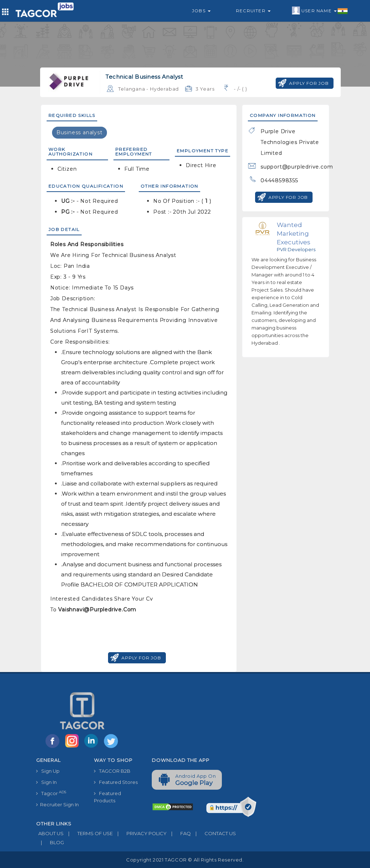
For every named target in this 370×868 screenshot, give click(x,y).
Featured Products (107, 797)
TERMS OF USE (88, 833)
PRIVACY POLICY (140, 833)
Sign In (46, 782)
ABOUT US (50, 833)
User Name (320, 11)
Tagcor (51, 793)
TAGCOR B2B (112, 771)
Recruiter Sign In (57, 804)
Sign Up (48, 771)
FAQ (179, 833)
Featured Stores (116, 782)
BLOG (50, 842)
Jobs (201, 11)
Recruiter (253, 11)
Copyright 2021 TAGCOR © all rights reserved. (185, 860)
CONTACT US (213, 833)
